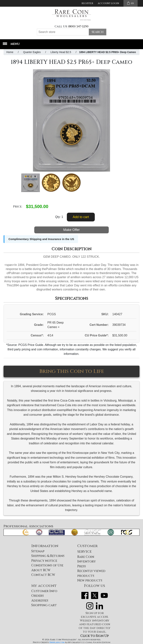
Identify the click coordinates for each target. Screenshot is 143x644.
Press (82, 566)
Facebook (85, 595)
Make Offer (72, 230)
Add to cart (81, 217)
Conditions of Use (47, 565)
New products (90, 580)
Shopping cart (44, 605)
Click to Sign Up (94, 636)
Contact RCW (43, 575)
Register (87, 3)
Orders (38, 596)
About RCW (41, 570)
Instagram (90, 606)
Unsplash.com (57, 642)
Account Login (108, 3)
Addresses (40, 601)
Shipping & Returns (48, 556)
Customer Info (44, 591)
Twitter (95, 595)
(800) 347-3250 (78, 26)
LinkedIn (99, 606)
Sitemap (38, 551)
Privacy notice (44, 561)
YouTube (104, 595)
